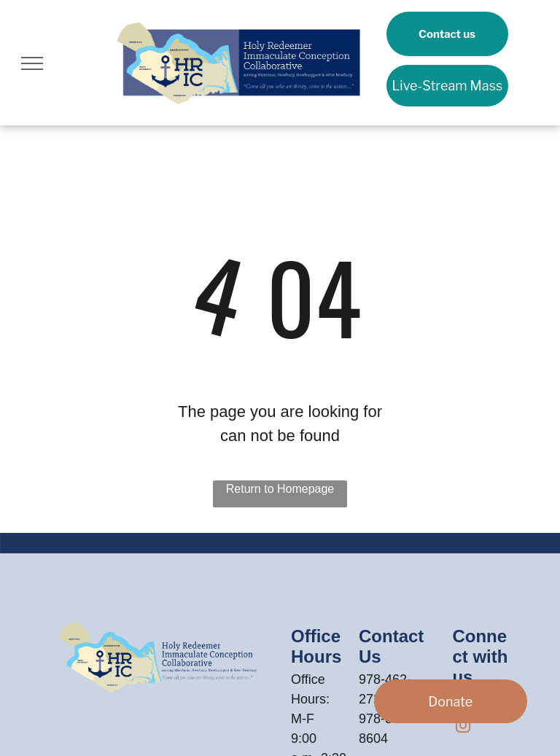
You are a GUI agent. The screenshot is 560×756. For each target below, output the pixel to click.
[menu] (32, 63)
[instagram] (463, 727)
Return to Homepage (280, 489)
